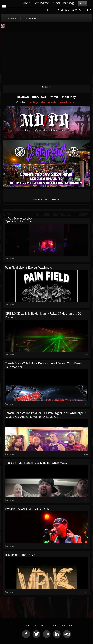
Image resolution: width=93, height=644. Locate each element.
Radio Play (68, 97)
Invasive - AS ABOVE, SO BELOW (27, 509)
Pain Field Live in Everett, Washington (29, 268)
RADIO (67, 3)
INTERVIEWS (42, 3)
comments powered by (46, 200)
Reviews (23, 97)
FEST (50, 10)
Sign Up (83, 3)
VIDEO (26, 3)
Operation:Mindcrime (18, 221)
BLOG (56, 3)
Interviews (39, 97)
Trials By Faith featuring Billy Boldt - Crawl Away (36, 463)
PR (89, 10)
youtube (11, 19)
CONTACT (78, 10)
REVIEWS (63, 10)
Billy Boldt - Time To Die (20, 555)
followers (32, 19)
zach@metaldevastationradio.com (52, 102)
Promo (54, 97)
